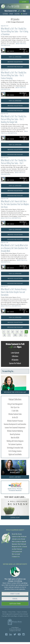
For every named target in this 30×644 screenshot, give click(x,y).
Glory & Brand (24, 614)
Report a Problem (22, 612)
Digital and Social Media (15, 454)
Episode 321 (5, 114)
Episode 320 (5, 157)
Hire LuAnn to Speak (19, 541)
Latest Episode (15, 352)
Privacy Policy (12, 612)
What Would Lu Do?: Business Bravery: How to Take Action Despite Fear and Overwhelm (14, 292)
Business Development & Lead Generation (15, 424)
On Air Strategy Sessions (15, 451)
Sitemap (4, 612)
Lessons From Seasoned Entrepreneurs (15, 427)
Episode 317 (4, 286)
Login (24, 2)
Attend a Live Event (18, 539)
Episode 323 (5, 26)
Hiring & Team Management (15, 404)
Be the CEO (15, 417)
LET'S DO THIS (15, 604)
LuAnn (15, 11)
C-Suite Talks (15, 410)
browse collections (15, 62)
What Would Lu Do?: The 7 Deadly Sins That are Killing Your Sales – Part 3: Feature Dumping (14, 75)
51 (21, 335)
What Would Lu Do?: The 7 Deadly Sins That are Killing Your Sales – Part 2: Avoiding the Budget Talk (14, 119)
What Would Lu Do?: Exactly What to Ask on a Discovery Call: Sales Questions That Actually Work (14, 248)
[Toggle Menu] (27, 7)
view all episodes (15, 57)
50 (15, 335)
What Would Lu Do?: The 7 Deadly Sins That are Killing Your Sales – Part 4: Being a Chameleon (15, 31)
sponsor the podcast (15, 67)
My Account (16, 554)
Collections (17, 14)
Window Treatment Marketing (15, 431)
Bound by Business (15, 434)
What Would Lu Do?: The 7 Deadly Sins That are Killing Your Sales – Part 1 (14, 162)
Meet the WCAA (15, 437)
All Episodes (5, 14)
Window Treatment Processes (15, 421)
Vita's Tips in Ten (15, 407)
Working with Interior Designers (15, 441)
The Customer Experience (15, 444)
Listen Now (24, 14)
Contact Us (16, 556)
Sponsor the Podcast (15, 363)
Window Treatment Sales (15, 414)
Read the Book (17, 534)
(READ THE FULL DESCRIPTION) (14, 132)
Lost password (17, 551)
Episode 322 (5, 70)
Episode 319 (5, 198)
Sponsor (11, 14)
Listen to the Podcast (19, 536)
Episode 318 (5, 242)
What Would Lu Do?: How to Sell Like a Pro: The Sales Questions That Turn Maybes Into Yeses (15, 204)
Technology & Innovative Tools (15, 447)
